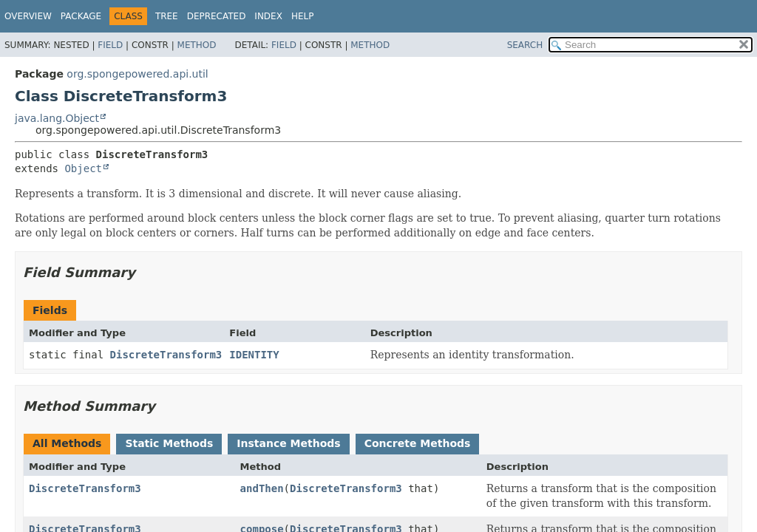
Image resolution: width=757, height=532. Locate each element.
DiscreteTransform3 (166, 355)
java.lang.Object (57, 118)
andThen (262, 488)
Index (268, 16)
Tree (167, 16)
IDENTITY (254, 355)
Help (303, 16)
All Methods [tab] (67, 443)
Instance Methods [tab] (288, 443)
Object (83, 168)
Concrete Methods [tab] (418, 443)
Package (81, 16)
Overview (28, 16)
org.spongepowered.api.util (137, 74)
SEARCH (525, 45)
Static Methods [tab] (169, 443)
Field (110, 45)
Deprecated (217, 16)
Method (197, 45)
